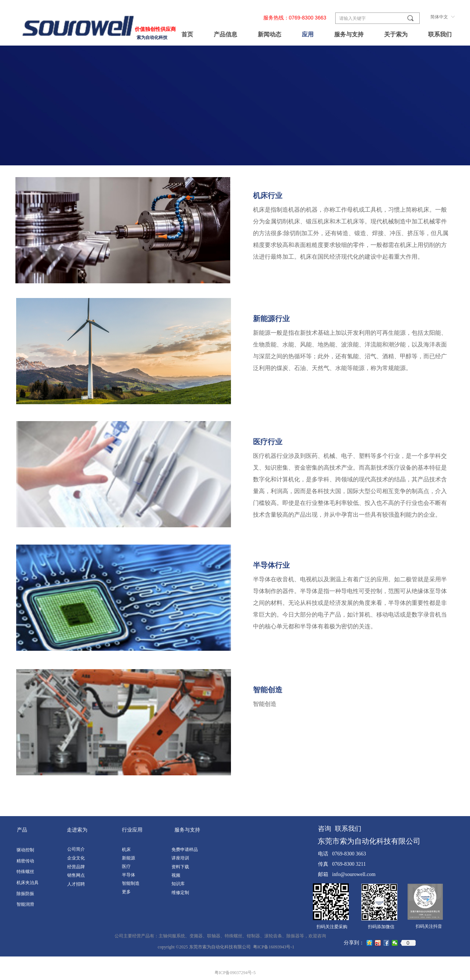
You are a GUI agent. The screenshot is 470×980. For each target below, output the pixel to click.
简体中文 (439, 17)
